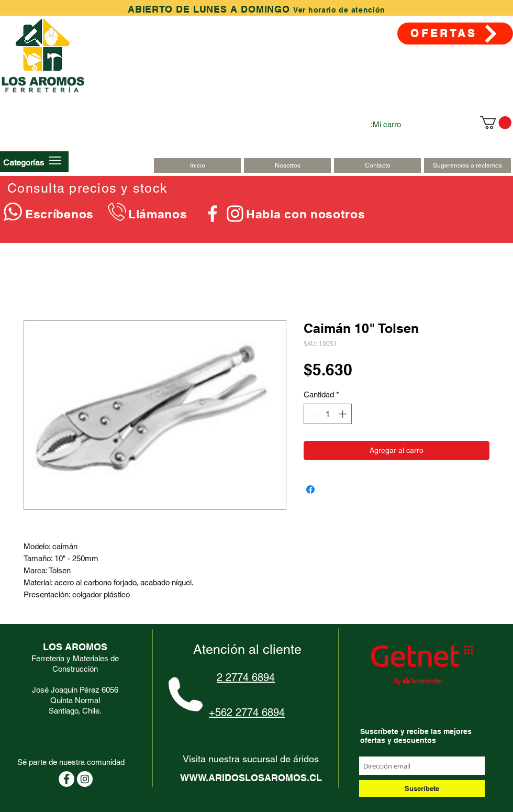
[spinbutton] (328, 414)
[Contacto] (377, 165)
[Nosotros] (287, 165)
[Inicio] (197, 165)
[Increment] (344, 414)
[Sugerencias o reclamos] (467, 165)
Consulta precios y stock (87, 188)
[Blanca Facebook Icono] (213, 214)
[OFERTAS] (455, 34)
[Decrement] (312, 414)
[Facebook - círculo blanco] (66, 779)
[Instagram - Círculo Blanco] (85, 779)
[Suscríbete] (422, 788)
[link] (496, 123)
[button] (24, 162)
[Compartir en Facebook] (310, 490)
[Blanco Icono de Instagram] (235, 214)
